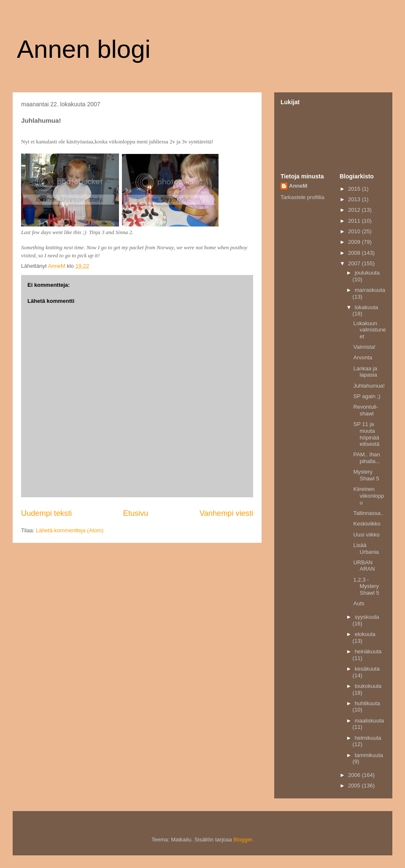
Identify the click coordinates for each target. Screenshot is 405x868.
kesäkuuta (367, 669)
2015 (355, 189)
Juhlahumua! (369, 386)
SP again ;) (367, 396)
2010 (355, 231)
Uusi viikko (366, 535)
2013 (355, 199)
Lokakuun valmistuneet (369, 330)
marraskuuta (370, 290)
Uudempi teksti (46, 513)
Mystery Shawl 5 (366, 475)
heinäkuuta (368, 651)
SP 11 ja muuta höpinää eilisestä (366, 434)
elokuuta (365, 634)
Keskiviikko (367, 524)
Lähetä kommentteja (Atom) (70, 530)
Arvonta (363, 357)
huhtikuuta (367, 703)
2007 (355, 263)
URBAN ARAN (364, 566)
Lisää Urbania (366, 549)
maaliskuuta (369, 721)
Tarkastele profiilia (302, 197)
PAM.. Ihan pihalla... (366, 458)
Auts (359, 603)
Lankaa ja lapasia (365, 372)
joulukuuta (367, 273)
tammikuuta (369, 755)
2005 (355, 786)
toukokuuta (368, 686)
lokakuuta (367, 307)
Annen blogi (84, 49)
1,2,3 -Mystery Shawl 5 (366, 586)
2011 (355, 221)
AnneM (298, 186)
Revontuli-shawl (366, 410)
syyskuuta (367, 617)
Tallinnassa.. (368, 513)
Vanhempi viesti (226, 513)
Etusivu (136, 513)
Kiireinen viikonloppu (369, 496)
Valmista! (364, 347)
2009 (355, 242)
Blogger (243, 840)
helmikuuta (368, 738)
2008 (355, 253)
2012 (355, 210)
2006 (355, 775)
